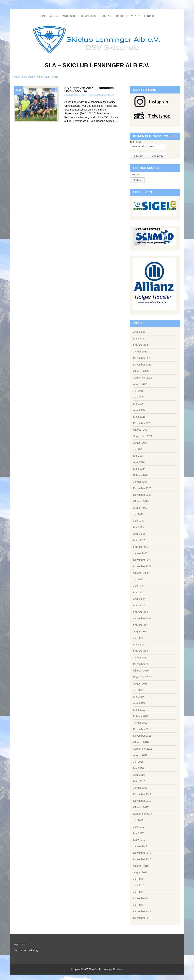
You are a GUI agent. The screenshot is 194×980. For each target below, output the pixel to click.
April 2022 (139, 599)
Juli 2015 (138, 892)
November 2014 (142, 898)
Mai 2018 (139, 768)
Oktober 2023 (141, 501)
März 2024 (139, 469)
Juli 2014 (138, 905)
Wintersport (70, 16)
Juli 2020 (138, 638)
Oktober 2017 (141, 807)
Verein (54, 16)
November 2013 (142, 918)
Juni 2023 (139, 521)
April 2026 (139, 332)
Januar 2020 (140, 658)
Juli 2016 (138, 879)
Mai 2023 (139, 527)
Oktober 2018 (141, 742)
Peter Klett (81, 95)
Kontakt (149, 16)
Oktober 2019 (141, 671)
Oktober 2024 (141, 430)
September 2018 (143, 749)
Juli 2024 (138, 449)
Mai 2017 (139, 833)
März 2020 (139, 645)
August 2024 (140, 443)
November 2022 (142, 566)
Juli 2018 (138, 762)
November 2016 (142, 859)
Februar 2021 (141, 625)
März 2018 (139, 781)
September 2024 (143, 436)
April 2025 (139, 410)
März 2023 (139, 540)
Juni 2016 (139, 885)
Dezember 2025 (142, 358)
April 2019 (139, 703)
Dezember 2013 (142, 911)
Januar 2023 (140, 553)
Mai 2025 (139, 404)
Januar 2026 (140, 352)
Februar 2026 (141, 345)
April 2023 (139, 534)
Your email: (136, 142)
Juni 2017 (139, 827)
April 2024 (139, 462)
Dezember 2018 (142, 729)
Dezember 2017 (142, 794)
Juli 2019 (138, 690)
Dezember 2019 (142, 664)
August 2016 (140, 872)
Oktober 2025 (141, 371)
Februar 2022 (141, 612)
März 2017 (139, 840)
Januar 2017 (140, 846)
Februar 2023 (141, 547)
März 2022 (139, 605)
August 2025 (140, 384)
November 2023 (142, 495)
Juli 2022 (138, 579)
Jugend (107, 16)
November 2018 (142, 736)
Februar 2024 (141, 475)
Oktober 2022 (141, 573)
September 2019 (143, 677)
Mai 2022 (139, 592)
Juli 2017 (138, 820)
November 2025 (142, 365)
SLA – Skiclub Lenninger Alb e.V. (97, 65)
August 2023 (140, 508)
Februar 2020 (141, 651)
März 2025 (139, 417)
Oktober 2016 (141, 866)
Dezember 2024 (142, 423)
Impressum (20, 944)
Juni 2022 (139, 586)
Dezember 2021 (142, 618)
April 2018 (139, 775)
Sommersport (90, 16)
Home (43, 16)
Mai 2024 (139, 456)
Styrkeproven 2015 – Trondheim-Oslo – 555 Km (90, 90)
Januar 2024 (140, 482)
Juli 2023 (138, 514)
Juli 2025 (138, 391)
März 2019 (139, 710)
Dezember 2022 (142, 560)
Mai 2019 (139, 697)
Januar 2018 (140, 788)
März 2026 (139, 339)
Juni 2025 (139, 397)
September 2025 (143, 378)
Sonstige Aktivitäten (128, 16)
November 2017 (142, 801)
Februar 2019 (141, 716)
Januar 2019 (140, 723)
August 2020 (140, 632)
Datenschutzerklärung (26, 950)
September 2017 (143, 814)
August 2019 (140, 684)
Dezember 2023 (142, 488)
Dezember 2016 (142, 853)
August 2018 (140, 755)
